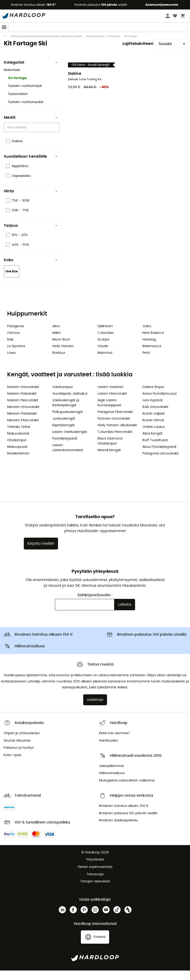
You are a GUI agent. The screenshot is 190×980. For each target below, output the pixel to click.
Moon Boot (61, 349)
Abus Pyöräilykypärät (159, 456)
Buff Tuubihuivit (155, 450)
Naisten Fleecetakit (23, 410)
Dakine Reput (153, 397)
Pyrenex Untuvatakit (114, 428)
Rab (10, 349)
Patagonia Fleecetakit (115, 421)
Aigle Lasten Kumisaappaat (109, 412)
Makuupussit (17, 456)
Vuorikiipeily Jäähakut (70, 403)
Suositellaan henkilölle (31, 166)
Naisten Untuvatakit (23, 397)
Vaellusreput (63, 397)
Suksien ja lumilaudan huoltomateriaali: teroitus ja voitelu (46, 46)
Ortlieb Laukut (154, 436)
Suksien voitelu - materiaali (103, 46)
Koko (31, 270)
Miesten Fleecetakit (23, 430)
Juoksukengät (64, 428)
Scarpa (103, 349)
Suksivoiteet (18, 104)
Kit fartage (17, 88)
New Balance (153, 342)
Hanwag (149, 349)
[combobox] (32, 137)
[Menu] (4, 27)
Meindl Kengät (109, 460)
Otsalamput (17, 450)
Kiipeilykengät (63, 435)
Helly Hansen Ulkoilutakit (117, 435)
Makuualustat (18, 443)
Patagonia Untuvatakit (161, 463)
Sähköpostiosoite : (95, 605)
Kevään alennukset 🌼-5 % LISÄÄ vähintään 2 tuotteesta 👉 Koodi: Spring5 (95, 36)
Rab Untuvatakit (155, 417)
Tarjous (31, 235)
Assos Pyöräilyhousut (160, 403)
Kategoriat (31, 72)
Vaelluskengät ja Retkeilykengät (66, 412)
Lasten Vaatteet (110, 397)
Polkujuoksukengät (68, 421)
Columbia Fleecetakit (115, 441)
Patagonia (15, 336)
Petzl (146, 362)
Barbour (59, 362)
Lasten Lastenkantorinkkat (68, 457)
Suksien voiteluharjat (25, 95)
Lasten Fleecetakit (112, 403)
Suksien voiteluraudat (26, 112)
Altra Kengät (152, 443)
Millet (56, 342)
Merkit (31, 127)
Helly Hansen (63, 356)
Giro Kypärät (153, 410)
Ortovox (14, 342)
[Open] (57, 137)
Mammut (105, 362)
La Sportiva (16, 356)
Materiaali (12, 80)
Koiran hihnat (153, 430)
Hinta (31, 201)
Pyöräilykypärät (65, 448)
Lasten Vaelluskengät (70, 441)
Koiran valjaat (153, 423)
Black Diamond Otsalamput (110, 451)
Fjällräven (105, 336)
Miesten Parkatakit (22, 423)
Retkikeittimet (18, 463)
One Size (12, 281)
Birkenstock (152, 356)
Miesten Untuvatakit (23, 417)
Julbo (147, 336)
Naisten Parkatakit (22, 403)
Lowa (11, 362)
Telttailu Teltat (19, 436)
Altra (56, 336)
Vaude (103, 356)
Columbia (105, 342)
